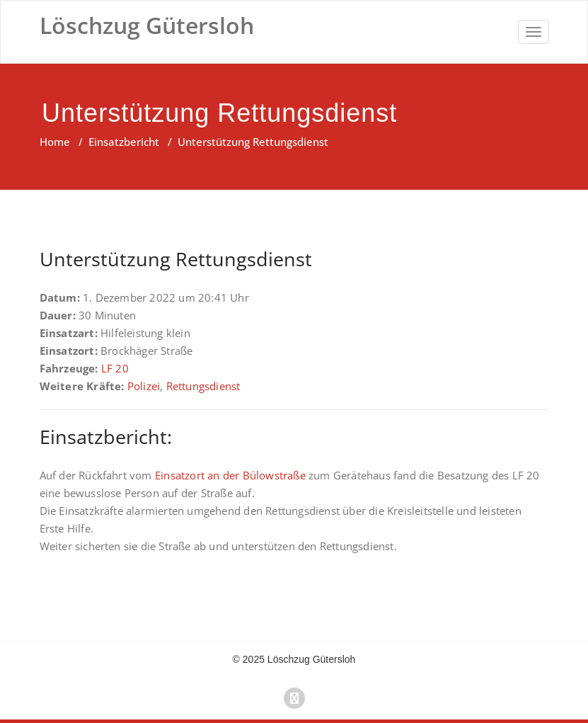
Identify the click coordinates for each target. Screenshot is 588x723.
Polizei (144, 386)
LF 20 (115, 368)
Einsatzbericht (124, 142)
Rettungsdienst (203, 386)
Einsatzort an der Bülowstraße (230, 475)
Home (55, 142)
